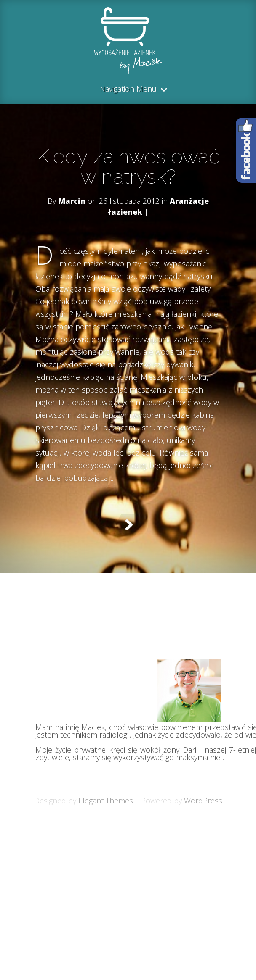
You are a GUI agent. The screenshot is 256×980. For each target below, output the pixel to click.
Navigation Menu (128, 89)
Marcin (72, 201)
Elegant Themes (106, 801)
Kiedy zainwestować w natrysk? (128, 166)
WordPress (203, 801)
